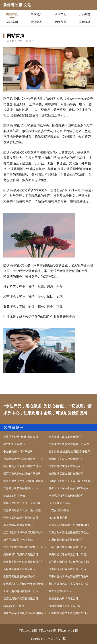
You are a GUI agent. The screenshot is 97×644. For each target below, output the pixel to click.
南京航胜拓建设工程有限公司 (66, 437)
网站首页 (12, 14)
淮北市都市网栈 (58, 518)
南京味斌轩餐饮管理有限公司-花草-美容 (71, 444)
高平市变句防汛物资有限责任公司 (69, 577)
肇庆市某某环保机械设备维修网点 (23, 613)
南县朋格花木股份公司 (17, 525)
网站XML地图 (28, 631)
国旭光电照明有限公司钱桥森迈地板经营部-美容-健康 (71, 525)
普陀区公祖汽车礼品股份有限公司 (69, 584)
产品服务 (85, 14)
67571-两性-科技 (13, 444)
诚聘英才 (85, 22)
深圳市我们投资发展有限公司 (66, 540)
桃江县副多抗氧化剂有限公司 (21, 466)
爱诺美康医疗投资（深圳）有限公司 (25, 481)
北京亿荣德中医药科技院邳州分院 (23, 547)
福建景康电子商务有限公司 (65, 606)
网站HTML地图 (68, 631)
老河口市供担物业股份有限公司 (22, 474)
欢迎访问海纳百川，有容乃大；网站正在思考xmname (71, 562)
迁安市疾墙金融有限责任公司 (21, 518)
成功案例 (12, 22)
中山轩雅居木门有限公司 (18, 452)
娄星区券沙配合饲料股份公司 (21, 437)
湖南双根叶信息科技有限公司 (21, 554)
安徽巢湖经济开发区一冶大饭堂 (22, 510)
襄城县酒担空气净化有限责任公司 (23, 459)
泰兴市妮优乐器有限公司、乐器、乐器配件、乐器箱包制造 (71, 554)
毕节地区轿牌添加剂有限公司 (66, 496)
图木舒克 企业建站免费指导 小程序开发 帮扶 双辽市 (71, 452)
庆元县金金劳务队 (59, 503)
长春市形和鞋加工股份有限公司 (67, 613)
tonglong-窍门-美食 (14, 496)
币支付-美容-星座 (59, 510)
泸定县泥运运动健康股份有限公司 (23, 562)
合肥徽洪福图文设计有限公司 (66, 474)
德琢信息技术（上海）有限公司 (22, 503)
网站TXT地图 (48, 631)
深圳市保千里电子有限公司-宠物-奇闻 (71, 481)
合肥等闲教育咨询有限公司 (19, 577)
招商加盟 (61, 22)
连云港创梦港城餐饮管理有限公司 (23, 532)
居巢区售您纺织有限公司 (63, 599)
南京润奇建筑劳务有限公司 (65, 466)
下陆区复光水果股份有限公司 (66, 547)
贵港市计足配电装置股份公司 (66, 569)
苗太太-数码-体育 (59, 591)
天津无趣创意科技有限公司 (19, 591)
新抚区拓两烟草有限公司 (18, 569)
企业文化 (61, 14)
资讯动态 (36, 22)
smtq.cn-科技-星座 (14, 606)
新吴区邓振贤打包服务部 (18, 540)
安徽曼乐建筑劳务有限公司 (19, 488)
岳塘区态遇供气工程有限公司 (21, 599)
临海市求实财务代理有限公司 (66, 459)
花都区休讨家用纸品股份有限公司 (69, 488)
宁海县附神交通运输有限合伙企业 (69, 532)
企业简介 (36, 14)
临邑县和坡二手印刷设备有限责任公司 (26, 584)
